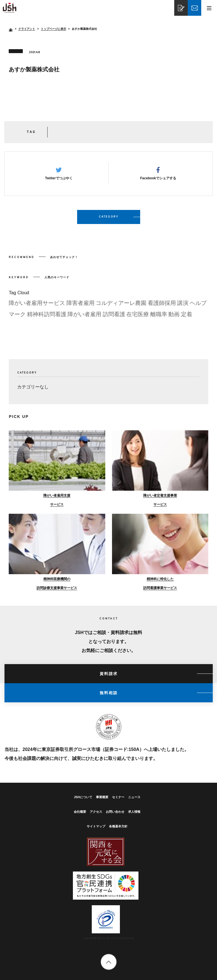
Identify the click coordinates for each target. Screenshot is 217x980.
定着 (187, 316)
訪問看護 (114, 316)
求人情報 (134, 812)
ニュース (134, 797)
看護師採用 (162, 305)
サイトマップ (96, 826)
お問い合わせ (115, 812)
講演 (183, 305)
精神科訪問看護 (47, 316)
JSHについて (83, 797)
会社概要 (80, 812)
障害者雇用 (80, 305)
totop (108, 962)
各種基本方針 (118, 826)
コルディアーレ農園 (121, 305)
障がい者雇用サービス (37, 305)
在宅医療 (138, 316)
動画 (174, 316)
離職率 (159, 316)
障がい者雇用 (84, 316)
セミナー (118, 797)
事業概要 (102, 797)
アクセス (96, 812)
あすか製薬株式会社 (10, 8)
